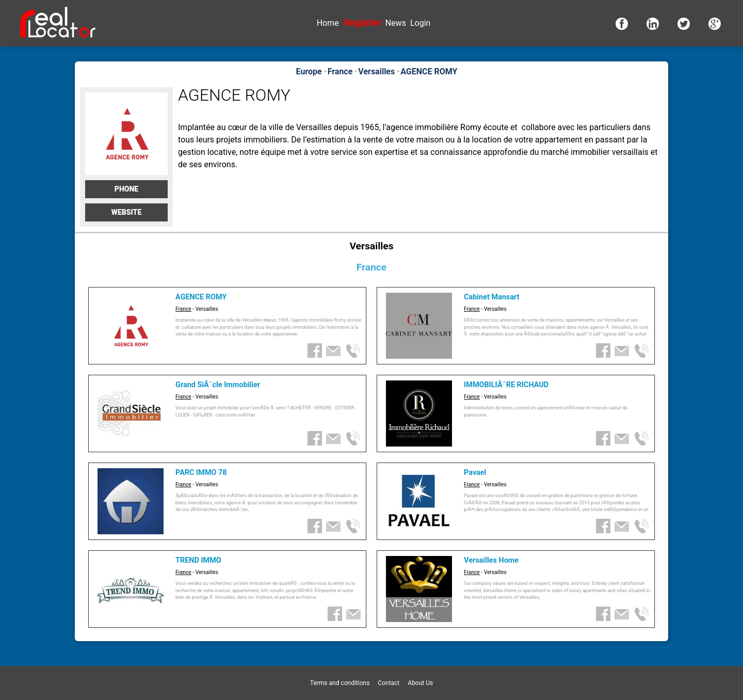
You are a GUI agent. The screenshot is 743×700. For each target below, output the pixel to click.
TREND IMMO (198, 560)
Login (420, 23)
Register (362, 22)
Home (328, 23)
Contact (389, 683)
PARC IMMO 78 (201, 473)
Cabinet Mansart (491, 297)
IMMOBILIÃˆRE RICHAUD (506, 385)
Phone (126, 189)
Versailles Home (491, 560)
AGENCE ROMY (201, 297)
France (183, 309)
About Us (420, 683)
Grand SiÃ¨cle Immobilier (218, 385)
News (396, 23)
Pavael (475, 473)
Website (127, 212)
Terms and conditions (340, 683)
